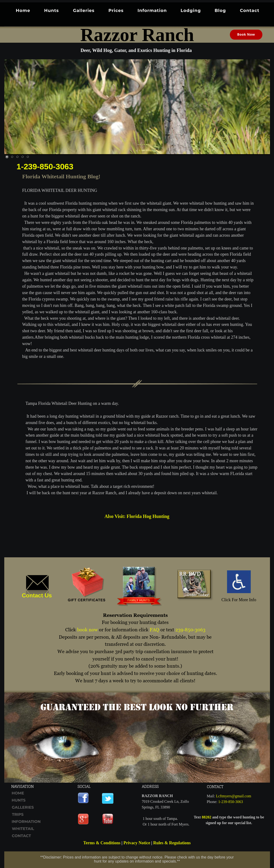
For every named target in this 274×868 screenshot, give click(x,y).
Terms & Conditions (102, 843)
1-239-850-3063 (45, 167)
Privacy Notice (137, 843)
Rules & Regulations (172, 843)
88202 (206, 817)
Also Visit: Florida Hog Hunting (137, 516)
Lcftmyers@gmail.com (233, 796)
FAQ (154, 630)
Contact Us (37, 595)
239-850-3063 (190, 630)
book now (87, 630)
